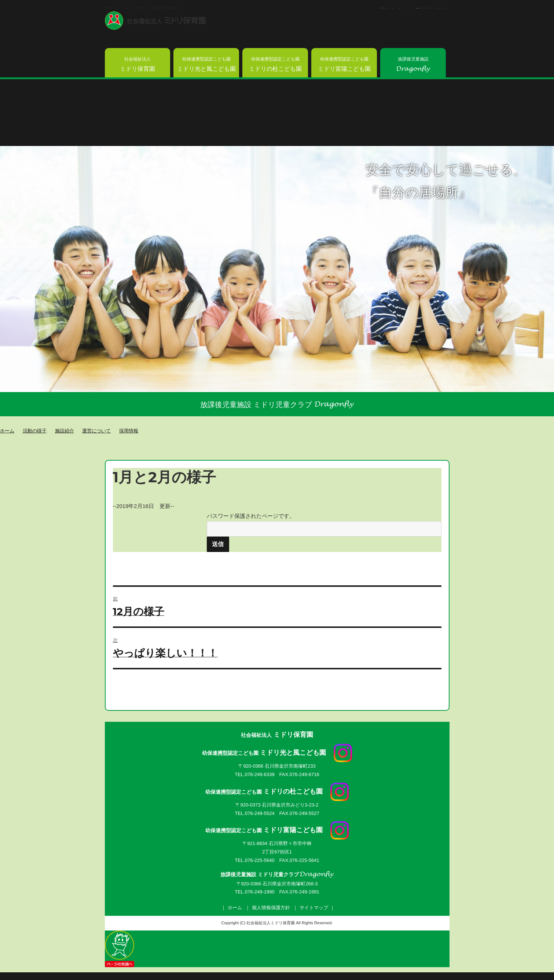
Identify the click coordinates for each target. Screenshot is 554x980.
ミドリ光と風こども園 (206, 64)
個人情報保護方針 (271, 908)
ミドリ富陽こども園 (344, 64)
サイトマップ (314, 908)
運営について (96, 431)
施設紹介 (65, 431)
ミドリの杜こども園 (275, 64)
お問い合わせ (432, 7)
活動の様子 (35, 431)
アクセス (392, 7)
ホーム (235, 908)
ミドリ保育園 (137, 64)
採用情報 (129, 431)
